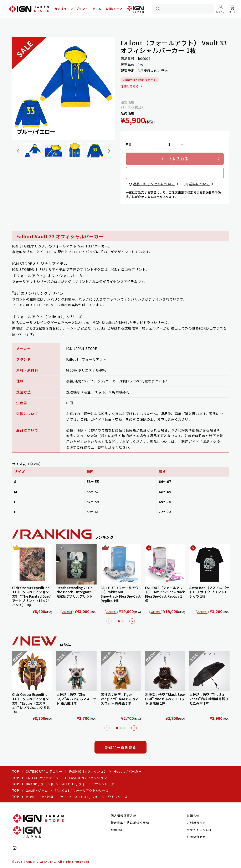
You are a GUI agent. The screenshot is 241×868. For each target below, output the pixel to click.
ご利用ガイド (196, 823)
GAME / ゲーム (37, 790)
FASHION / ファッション (88, 771)
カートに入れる (175, 159)
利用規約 (117, 830)
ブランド (82, 9)
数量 (129, 144)
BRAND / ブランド (40, 784)
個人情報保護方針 (124, 816)
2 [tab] (123, 621)
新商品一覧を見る (120, 747)
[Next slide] (109, 151)
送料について (199, 184)
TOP (16, 771)
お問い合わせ (196, 837)
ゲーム (97, 9)
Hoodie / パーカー (128, 771)
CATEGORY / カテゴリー (44, 771)
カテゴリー (62, 9)
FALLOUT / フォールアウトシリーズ (88, 784)
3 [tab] (124, 728)
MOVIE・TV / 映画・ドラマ (46, 797)
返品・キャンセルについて (154, 184)
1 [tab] (119, 621)
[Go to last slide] (18, 151)
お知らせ (193, 816)
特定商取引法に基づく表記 (130, 823)
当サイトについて (199, 830)
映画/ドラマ (114, 9)
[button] (33, 151)
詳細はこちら (130, 86)
